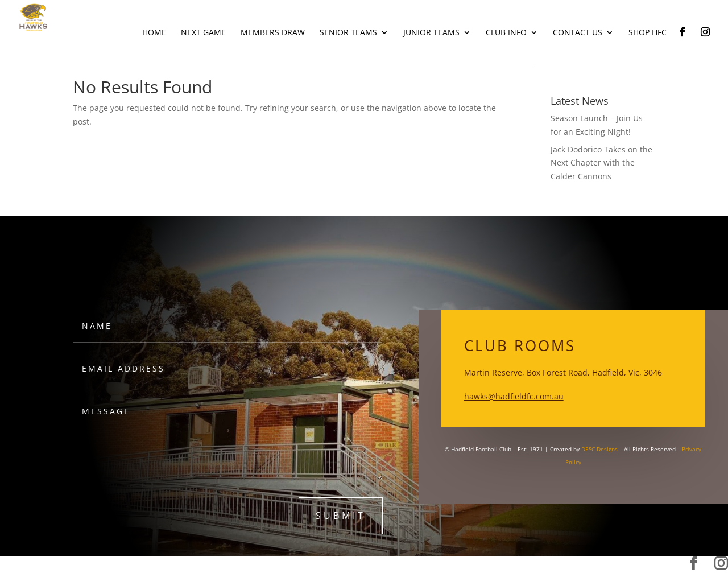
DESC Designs (599, 449)
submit (341, 516)
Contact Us (578, 33)
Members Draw (273, 33)
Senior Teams (348, 33)
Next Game (203, 33)
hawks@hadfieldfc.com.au (514, 396)
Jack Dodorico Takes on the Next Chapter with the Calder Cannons (601, 163)
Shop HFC (648, 33)
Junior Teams (431, 33)
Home (154, 33)
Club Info (506, 33)
